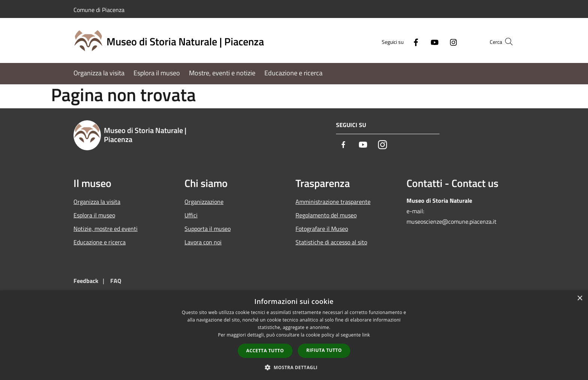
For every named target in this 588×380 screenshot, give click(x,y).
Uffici (191, 215)
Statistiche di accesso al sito (331, 242)
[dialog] (294, 335)
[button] (294, 367)
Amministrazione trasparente (333, 202)
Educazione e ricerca (100, 242)
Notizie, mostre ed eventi (106, 229)
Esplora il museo (94, 215)
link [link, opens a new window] (366, 335)
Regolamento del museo (326, 215)
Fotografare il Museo (322, 229)
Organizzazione (204, 202)
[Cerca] (505, 42)
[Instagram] (439, 41)
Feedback (86, 281)
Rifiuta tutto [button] (324, 350)
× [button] (580, 298)
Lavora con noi (203, 242)
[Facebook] (401, 41)
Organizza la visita (97, 202)
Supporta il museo (208, 229)
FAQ (116, 281)
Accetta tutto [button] (265, 351)
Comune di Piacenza (99, 10)
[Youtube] (420, 41)
